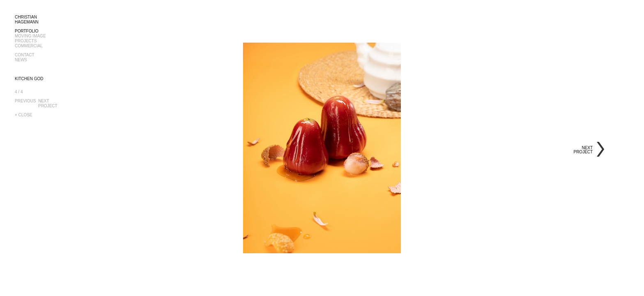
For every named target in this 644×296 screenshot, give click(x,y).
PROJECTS (26, 41)
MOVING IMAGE (30, 36)
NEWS (21, 60)
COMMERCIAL (29, 46)
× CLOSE (24, 115)
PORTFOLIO (27, 31)
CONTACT (25, 55)
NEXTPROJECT (48, 103)
